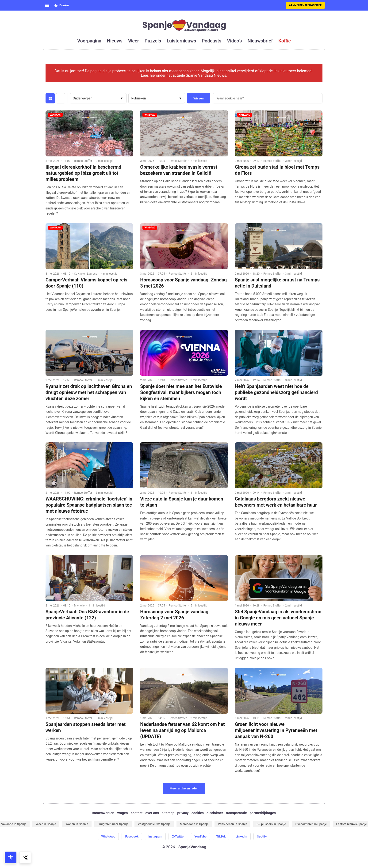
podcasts (212, 41)
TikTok (221, 836)
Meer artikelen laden (184, 788)
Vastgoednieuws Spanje (154, 824)
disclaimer (215, 813)
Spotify (262, 836)
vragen (123, 813)
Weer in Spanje (46, 824)
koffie (285, 41)
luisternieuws (181, 41)
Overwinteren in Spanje (311, 824)
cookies (198, 813)
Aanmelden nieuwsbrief (305, 5)
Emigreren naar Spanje (113, 824)
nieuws (115, 41)
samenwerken (103, 813)
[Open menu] (47, 5)
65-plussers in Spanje (271, 824)
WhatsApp (108, 836)
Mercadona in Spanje (194, 824)
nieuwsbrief (260, 41)
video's (234, 41)
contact (137, 813)
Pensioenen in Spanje (232, 824)
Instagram (155, 836)
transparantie (236, 813)
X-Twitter (178, 836)
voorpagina (89, 41)
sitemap (168, 813)
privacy (183, 813)
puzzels (153, 41)
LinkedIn (241, 836)
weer (134, 41)
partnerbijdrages (263, 813)
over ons (152, 813)
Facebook (132, 836)
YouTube (201, 836)
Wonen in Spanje (77, 824)
